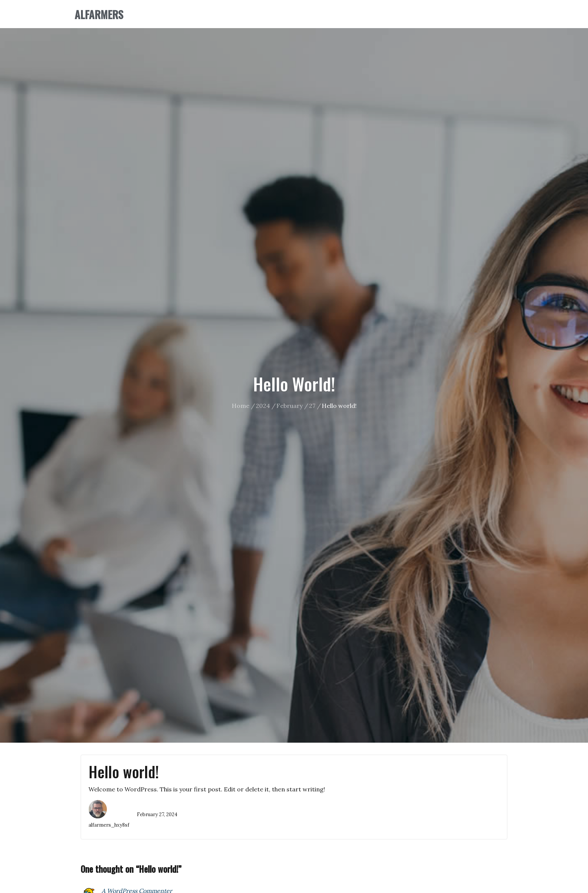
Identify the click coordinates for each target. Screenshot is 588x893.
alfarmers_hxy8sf (109, 825)
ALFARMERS (99, 14)
